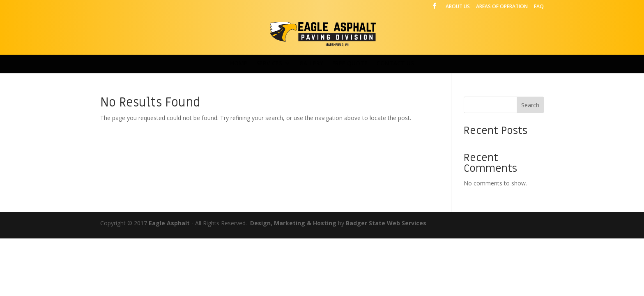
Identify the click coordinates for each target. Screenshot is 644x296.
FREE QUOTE (350, 64)
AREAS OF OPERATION (502, 7)
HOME (239, 64)
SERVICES (269, 64)
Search (530, 105)
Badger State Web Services (386, 223)
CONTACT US (395, 64)
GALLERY (311, 64)
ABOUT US (458, 7)
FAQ (539, 7)
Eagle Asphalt (169, 223)
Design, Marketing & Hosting (293, 223)
